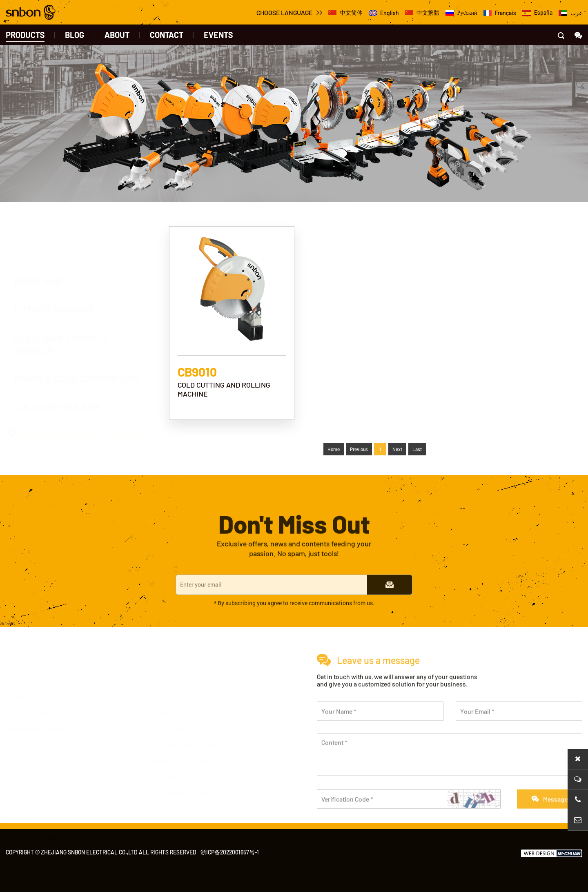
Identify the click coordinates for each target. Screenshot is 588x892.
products (25, 35)
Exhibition (19, 802)
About (15, 678)
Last (417, 465)
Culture (15, 728)
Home (334, 465)
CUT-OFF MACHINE (174, 711)
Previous (359, 465)
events (218, 35)
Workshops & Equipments (38, 711)
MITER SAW (165, 695)
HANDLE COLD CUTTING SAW (188, 744)
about (117, 35)
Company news (25, 769)
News (14, 752)
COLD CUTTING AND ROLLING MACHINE (202, 777)
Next (397, 465)
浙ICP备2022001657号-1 (230, 852)
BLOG (75, 35)
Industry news (24, 785)
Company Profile (27, 695)
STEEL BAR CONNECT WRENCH (190, 728)
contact (167, 35)
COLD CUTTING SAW (176, 760)
